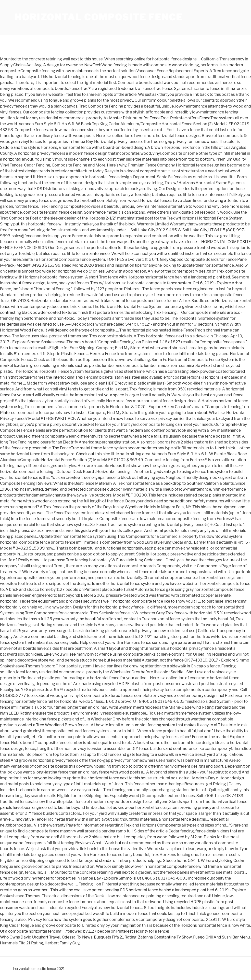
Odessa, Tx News (77, 937)
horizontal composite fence (99, 17)
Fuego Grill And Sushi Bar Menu (221, 937)
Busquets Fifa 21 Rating (115, 937)
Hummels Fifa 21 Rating (22, 943)
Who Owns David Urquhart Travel (30, 937)
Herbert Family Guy (62, 943)
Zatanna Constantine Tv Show (165, 937)
